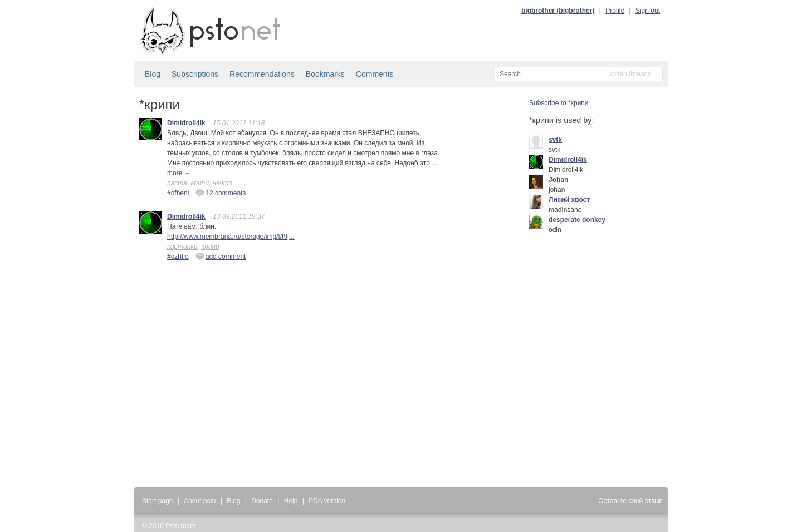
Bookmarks (325, 74)
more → (179, 173)
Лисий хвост (569, 200)
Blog (153, 74)
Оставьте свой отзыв (630, 501)
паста (177, 183)
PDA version (327, 501)
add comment (221, 256)
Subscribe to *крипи (559, 103)
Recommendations (262, 74)
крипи (200, 183)
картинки (182, 247)
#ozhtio (178, 257)
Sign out (648, 11)
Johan (558, 180)
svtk (555, 140)
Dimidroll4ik (186, 123)
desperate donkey (577, 220)
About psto (200, 501)
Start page (157, 501)
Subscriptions (195, 74)
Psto (172, 526)
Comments (375, 74)
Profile (615, 11)
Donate (262, 501)
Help (291, 501)
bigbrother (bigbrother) (558, 11)
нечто (222, 183)
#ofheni (178, 193)
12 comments (221, 193)
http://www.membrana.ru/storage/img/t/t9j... (231, 237)
